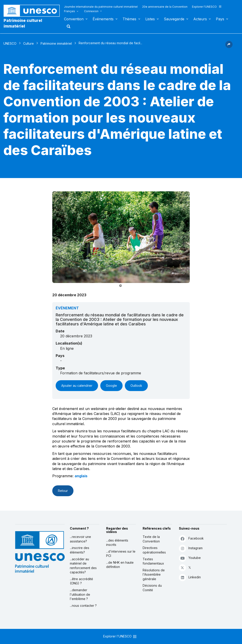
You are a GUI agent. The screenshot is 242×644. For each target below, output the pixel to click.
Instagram (191, 548)
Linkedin (190, 577)
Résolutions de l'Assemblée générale (154, 575)
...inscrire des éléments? (80, 550)
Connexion (91, 11)
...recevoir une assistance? (80, 539)
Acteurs (200, 19)
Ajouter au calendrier (77, 386)
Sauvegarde (174, 19)
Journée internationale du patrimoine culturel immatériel (101, 7)
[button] (229, 47)
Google (111, 386)
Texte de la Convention (151, 539)
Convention (74, 19)
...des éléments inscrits (117, 543)
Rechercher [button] (67, 26)
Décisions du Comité (152, 588)
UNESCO (10, 43)
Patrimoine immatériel (56, 43)
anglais (81, 476)
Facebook (191, 539)
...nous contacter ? (83, 606)
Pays (220, 19)
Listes (150, 19)
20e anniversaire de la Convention (165, 7)
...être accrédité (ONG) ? (81, 581)
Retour (63, 491)
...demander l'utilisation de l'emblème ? (80, 594)
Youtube (190, 558)
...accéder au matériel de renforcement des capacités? (83, 566)
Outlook (136, 386)
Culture (29, 43)
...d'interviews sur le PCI (121, 554)
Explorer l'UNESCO (207, 7)
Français (70, 11)
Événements (103, 19)
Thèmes (129, 19)
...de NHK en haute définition (120, 565)
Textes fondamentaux (153, 561)
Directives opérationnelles (154, 550)
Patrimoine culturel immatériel (23, 23)
